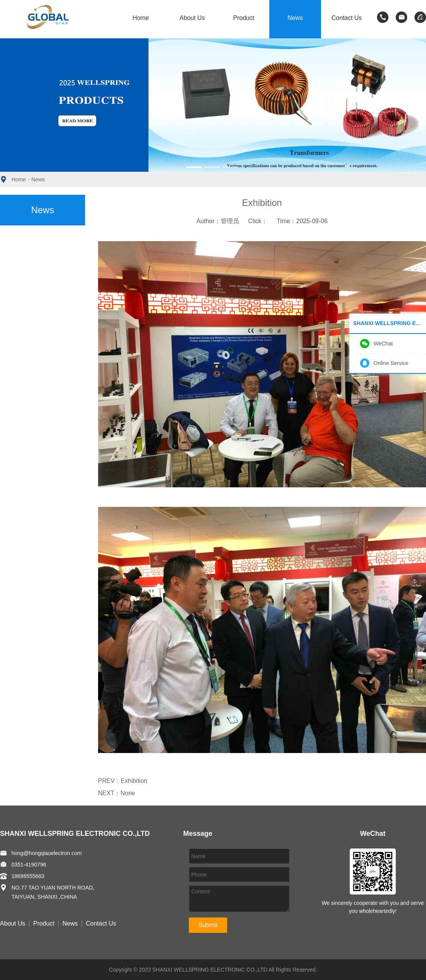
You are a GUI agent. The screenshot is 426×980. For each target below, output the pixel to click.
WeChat (383, 344)
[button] (194, 167)
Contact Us (347, 18)
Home (141, 18)
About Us (192, 18)
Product (244, 18)
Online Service (391, 363)
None (128, 793)
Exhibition (134, 781)
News (295, 18)
